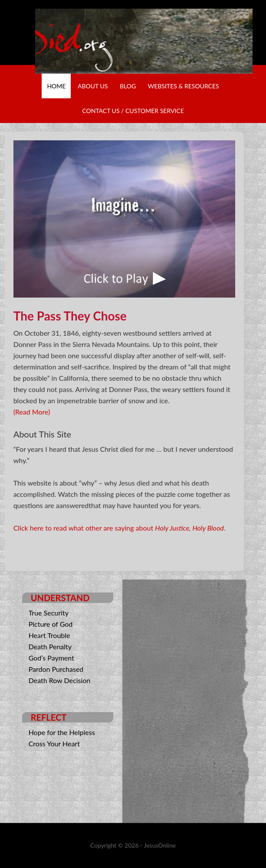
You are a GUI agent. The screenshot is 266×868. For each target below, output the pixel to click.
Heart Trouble (49, 635)
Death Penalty (50, 646)
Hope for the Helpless (62, 732)
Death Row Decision (60, 680)
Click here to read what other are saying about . (120, 528)
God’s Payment (51, 658)
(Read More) (32, 412)
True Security (49, 613)
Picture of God (51, 624)
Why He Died (144, 41)
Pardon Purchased (56, 669)
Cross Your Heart (54, 743)
